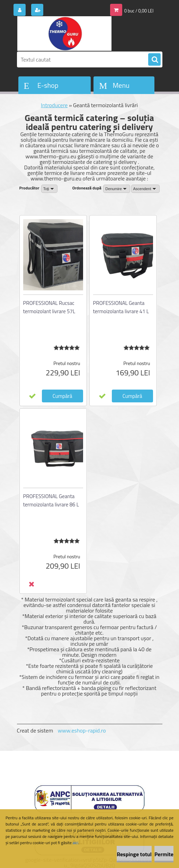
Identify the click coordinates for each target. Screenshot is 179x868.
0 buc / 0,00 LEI (139, 11)
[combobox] (117, 189)
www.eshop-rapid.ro (82, 730)
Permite (164, 854)
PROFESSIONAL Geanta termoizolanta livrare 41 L (121, 307)
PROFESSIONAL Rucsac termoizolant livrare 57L (49, 307)
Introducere (54, 105)
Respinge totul (134, 854)
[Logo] (65, 34)
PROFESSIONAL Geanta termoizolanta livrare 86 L (51, 500)
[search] (154, 60)
